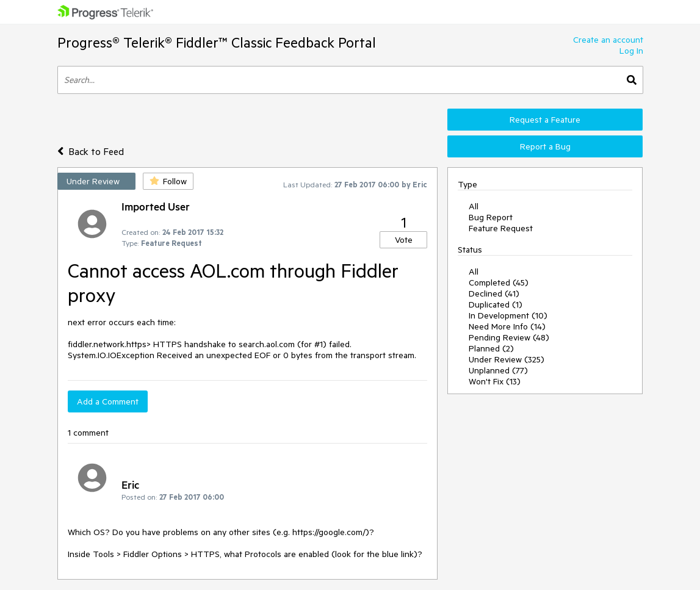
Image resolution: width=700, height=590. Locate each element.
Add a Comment (108, 401)
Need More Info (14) (507, 326)
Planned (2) (491, 348)
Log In (631, 51)
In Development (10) (508, 315)
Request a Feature (545, 120)
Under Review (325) (507, 359)
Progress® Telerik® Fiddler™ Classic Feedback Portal (217, 42)
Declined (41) (494, 293)
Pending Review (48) (509, 337)
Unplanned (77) (498, 370)
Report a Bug (545, 146)
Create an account (608, 40)
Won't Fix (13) (495, 381)
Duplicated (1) (496, 304)
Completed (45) (499, 282)
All (474, 206)
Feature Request (501, 228)
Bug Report (491, 217)
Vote (404, 240)
